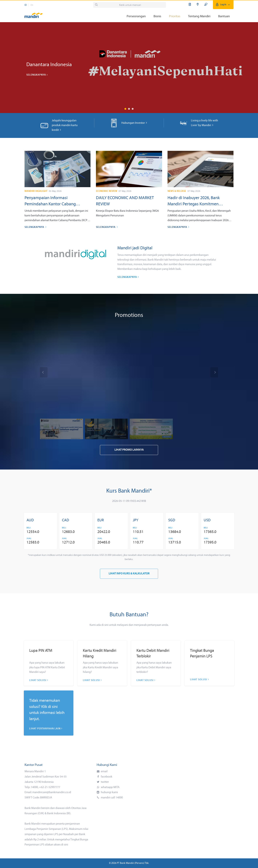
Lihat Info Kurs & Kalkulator (129, 574)
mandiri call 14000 (112, 798)
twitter (105, 782)
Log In (223, 5)
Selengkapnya (37, 75)
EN (32, 5)
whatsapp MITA (110, 787)
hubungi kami (109, 792)
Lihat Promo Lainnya (129, 450)
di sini (65, 845)
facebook (106, 777)
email (104, 772)
